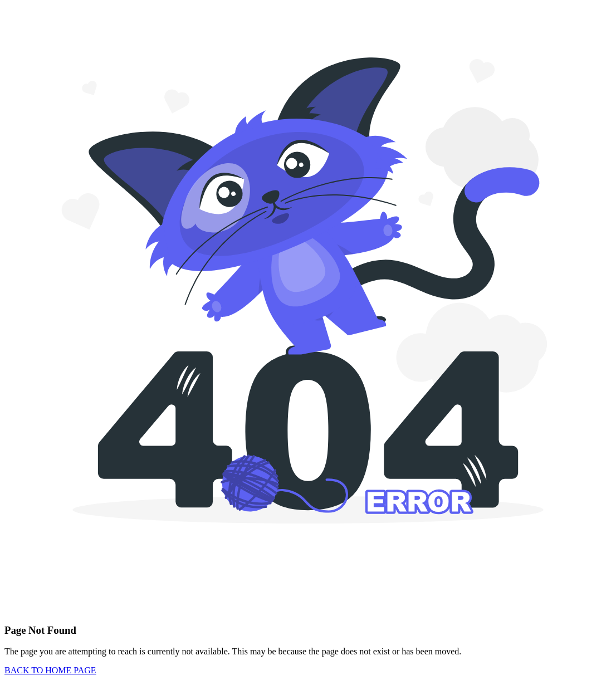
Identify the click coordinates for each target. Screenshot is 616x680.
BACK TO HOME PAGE (50, 670)
